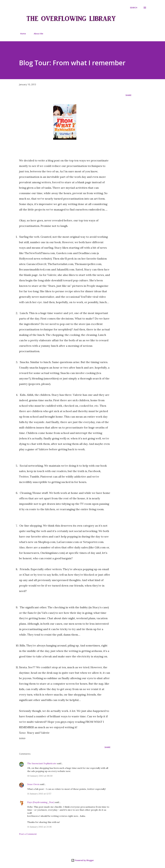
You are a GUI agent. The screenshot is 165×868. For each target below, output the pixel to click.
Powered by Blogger (82, 860)
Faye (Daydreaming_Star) (41, 802)
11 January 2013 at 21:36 (39, 827)
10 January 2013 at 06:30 (40, 776)
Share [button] (128, 95)
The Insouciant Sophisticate (42, 763)
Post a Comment (28, 834)
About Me (37, 34)
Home (21, 34)
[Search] (134, 8)
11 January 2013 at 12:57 (39, 794)
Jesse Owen (33, 784)
